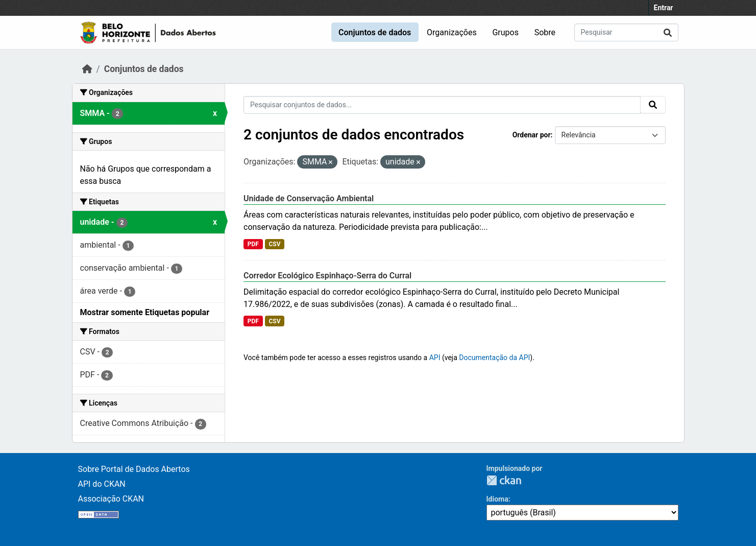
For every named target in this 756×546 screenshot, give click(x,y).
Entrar (664, 8)
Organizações (452, 32)
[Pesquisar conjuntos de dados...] (626, 32)
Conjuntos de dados (375, 32)
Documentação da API (494, 358)
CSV (274, 244)
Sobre (545, 32)
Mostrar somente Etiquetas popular (145, 312)
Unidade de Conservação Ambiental (309, 198)
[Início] (87, 69)
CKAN (504, 480)
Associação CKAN (111, 499)
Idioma (497, 499)
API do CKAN (102, 484)
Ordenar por (532, 135)
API (435, 358)
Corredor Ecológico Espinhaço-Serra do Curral (327, 276)
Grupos (505, 32)
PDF (253, 244)
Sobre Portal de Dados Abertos (134, 469)
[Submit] (668, 32)
